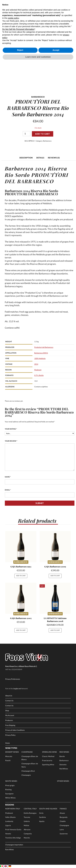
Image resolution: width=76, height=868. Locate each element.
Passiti (8, 761)
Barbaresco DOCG (41, 353)
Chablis (63, 821)
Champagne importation (14, 845)
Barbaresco (47, 141)
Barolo (62, 756)
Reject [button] (20, 50)
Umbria (27, 821)
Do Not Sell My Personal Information (18, 29)
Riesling (8, 790)
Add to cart (43, 134)
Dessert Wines (12, 752)
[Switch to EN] (6, 866)
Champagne (27, 752)
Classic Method (48, 756)
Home (7, 743)
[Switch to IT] (1, 866)
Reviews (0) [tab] (54, 158)
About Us (9, 696)
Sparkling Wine (50, 752)
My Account (10, 715)
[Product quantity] (27, 134)
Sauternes (64, 834)
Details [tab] (40, 158)
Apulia (42, 821)
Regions (10, 805)
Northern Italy (13, 809)
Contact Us (9, 701)
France (63, 809)
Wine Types (11, 748)
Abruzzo (27, 830)
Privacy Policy (10, 735)
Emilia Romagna (30, 813)
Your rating (11, 429)
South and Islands (48, 809)
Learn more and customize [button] (38, 57)
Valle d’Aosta (10, 817)
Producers (9, 720)
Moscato (9, 756)
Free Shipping (10, 725)
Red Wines (64, 752)
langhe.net (17, 689)
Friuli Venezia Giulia (13, 830)
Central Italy (30, 809)
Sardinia (43, 817)
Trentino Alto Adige (13, 838)
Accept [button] (56, 50)
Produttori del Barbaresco (44, 347)
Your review (11, 441)
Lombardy (9, 821)
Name (8, 477)
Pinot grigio (10, 785)
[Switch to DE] (10, 866)
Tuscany (27, 817)
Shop (7, 711)
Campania (28, 834)
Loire (62, 830)
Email (8, 490)
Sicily (41, 813)
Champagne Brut (28, 771)
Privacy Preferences (13, 679)
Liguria (8, 825)
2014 (36, 364)
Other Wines (63, 781)
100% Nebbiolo (40, 358)
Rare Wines (9, 850)
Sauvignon (9, 794)
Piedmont (38, 370)
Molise (26, 825)
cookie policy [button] (13, 18)
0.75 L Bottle (39, 375)
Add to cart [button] (21, 576)
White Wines (11, 781)
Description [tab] (26, 158)
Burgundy (64, 817)
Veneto (8, 834)
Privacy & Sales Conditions (15, 730)
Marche (27, 838)
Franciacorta (47, 761)
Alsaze (62, 813)
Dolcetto (63, 765)
